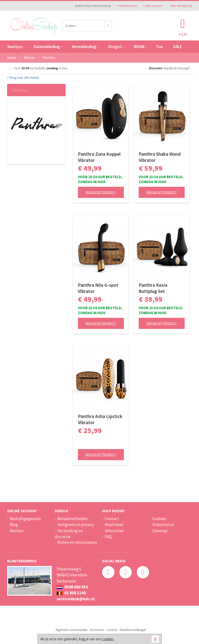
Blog (14, 525)
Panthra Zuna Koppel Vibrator (99, 157)
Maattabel (114, 525)
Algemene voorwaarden (72, 630)
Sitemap (160, 531)
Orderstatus (163, 525)
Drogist (116, 47)
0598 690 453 (72, 587)
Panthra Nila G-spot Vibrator (98, 288)
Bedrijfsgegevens (25, 519)
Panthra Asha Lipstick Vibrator (100, 419)
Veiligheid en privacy (76, 525)
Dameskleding (48, 47)
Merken (17, 531)
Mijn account (153, 6)
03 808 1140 (71, 593)
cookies (108, 639)
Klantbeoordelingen (133, 630)
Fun (160, 47)
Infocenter (114, 531)
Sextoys (16, 47)
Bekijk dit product (101, 192)
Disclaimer (97, 630)
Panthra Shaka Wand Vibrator (160, 157)
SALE (177, 47)
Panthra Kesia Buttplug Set (153, 288)
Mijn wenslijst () (180, 6)
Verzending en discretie (69, 534)
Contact (112, 519)
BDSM (140, 47)
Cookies (159, 519)
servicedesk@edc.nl (76, 599)
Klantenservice (127, 6)
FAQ (108, 537)
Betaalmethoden (73, 519)
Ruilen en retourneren (77, 542)
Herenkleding (85, 47)
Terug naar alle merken (23, 78)
